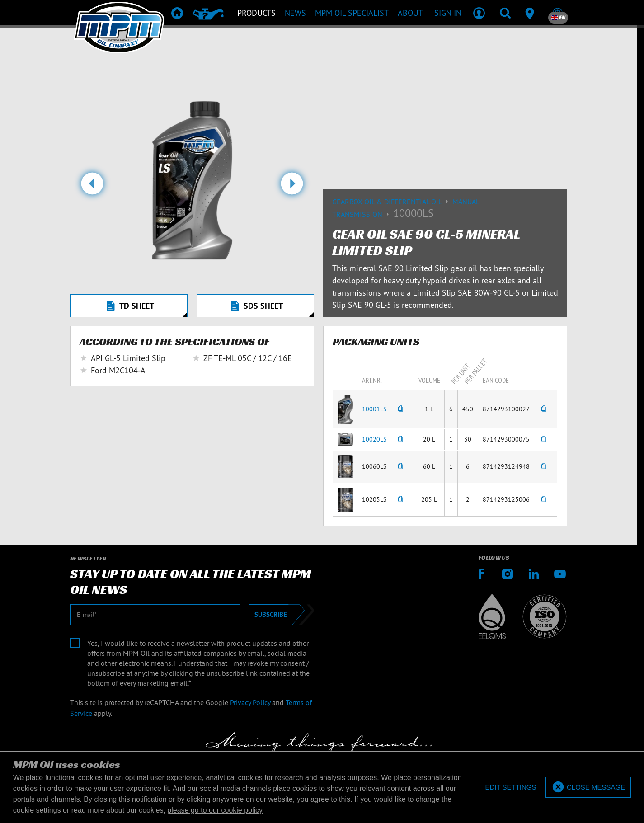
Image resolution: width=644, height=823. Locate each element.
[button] (92, 187)
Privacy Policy (250, 702)
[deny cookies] (510, 788)
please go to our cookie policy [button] (215, 810)
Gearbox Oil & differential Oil (392, 202)
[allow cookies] (588, 788)
